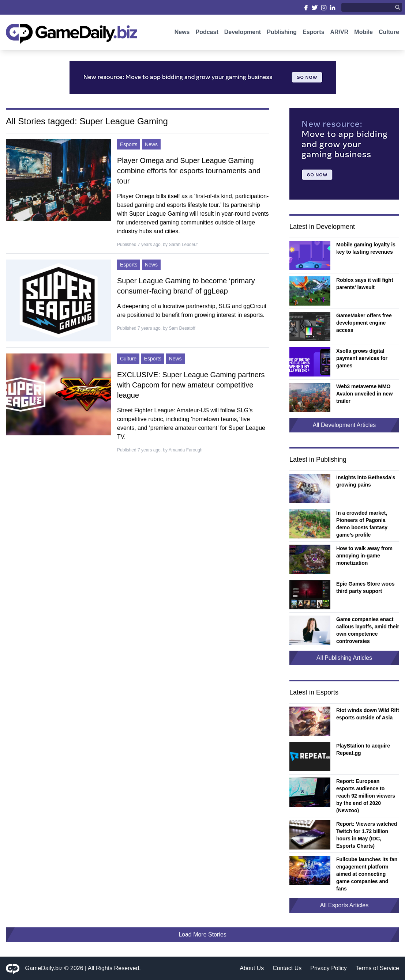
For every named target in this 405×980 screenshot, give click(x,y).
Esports (314, 32)
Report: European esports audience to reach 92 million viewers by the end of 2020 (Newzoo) (366, 796)
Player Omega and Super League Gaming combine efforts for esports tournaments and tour (189, 171)
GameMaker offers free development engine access (364, 323)
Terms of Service (377, 968)
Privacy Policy (329, 968)
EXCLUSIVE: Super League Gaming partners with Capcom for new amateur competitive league (191, 385)
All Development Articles (344, 425)
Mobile (363, 32)
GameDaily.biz (44, 968)
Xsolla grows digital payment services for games (362, 358)
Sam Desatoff (182, 328)
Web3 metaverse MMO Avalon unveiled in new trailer (364, 394)
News (182, 32)
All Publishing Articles (344, 658)
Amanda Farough (186, 450)
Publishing (282, 32)
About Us (252, 968)
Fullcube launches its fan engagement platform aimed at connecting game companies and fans (367, 874)
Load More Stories (202, 934)
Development (243, 32)
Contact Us (287, 968)
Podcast (207, 32)
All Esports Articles (344, 905)
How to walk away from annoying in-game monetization (364, 556)
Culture (389, 32)
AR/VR (340, 32)
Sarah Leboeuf (183, 245)
